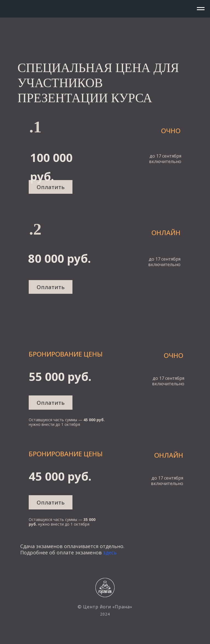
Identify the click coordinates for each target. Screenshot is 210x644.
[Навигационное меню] (201, 9)
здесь (110, 552)
